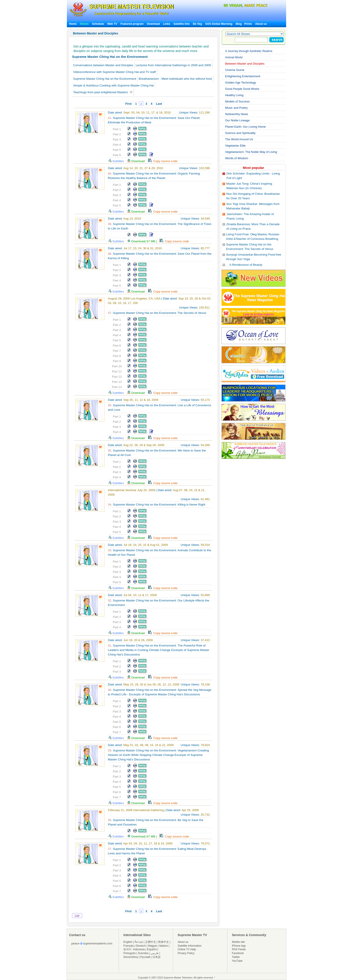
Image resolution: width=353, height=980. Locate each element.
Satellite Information (190, 946)
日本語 (156, 957)
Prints (248, 24)
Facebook (238, 953)
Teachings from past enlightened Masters (103, 92)
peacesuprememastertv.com (92, 943)
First (128, 104)
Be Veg (197, 24)
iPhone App (239, 946)
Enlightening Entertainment (243, 76)
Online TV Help (187, 949)
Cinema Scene (235, 70)
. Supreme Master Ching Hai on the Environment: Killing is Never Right (157, 505)
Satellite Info (182, 24)
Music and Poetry (236, 108)
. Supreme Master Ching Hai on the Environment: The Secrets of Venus (157, 313)
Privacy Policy (186, 953)
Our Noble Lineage (237, 120)
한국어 (127, 949)
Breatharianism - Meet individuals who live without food (175, 79)
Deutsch (141, 946)
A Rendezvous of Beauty (246, 265)
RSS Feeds (239, 949)
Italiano (164, 946)
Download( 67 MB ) (143, 241)
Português (130, 953)
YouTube (237, 961)
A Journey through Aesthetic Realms (249, 51)
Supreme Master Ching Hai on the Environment (105, 79)
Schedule (98, 24)
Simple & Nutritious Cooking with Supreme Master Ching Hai (113, 85)
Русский (145, 957)
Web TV (113, 24)
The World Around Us (239, 139)
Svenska (143, 953)
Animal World (234, 57)
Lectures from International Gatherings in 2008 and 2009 (173, 65)
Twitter (236, 957)
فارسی (154, 953)
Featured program (132, 24)
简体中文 (163, 942)
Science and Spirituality (240, 133)
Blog (239, 24)
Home (73, 24)
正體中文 (151, 942)
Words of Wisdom (237, 158)
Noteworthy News (237, 114)
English (128, 942)
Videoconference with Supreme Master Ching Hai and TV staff (114, 72)
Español (152, 949)
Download (153, 24)
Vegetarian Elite (235, 146)
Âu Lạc (139, 942)
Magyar (153, 946)
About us (261, 24)
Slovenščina (131, 957)
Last (159, 104)
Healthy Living (234, 95)
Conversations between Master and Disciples (103, 65)
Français (129, 946)
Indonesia (139, 949)
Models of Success (237, 101)
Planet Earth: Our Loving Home (246, 127)
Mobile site (238, 942)
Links (167, 24)
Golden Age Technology (241, 83)
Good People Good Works (242, 89)
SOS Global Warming (219, 24)
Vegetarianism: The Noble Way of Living (251, 152)
